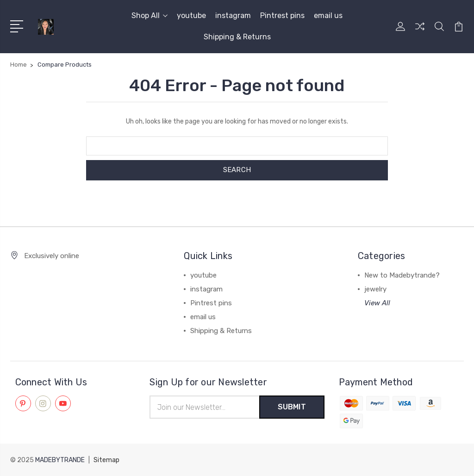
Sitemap (106, 460)
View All (377, 303)
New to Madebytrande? (402, 275)
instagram (233, 15)
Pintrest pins (282, 15)
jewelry (375, 289)
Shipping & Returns (237, 37)
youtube (191, 15)
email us (328, 15)
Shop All (150, 15)
